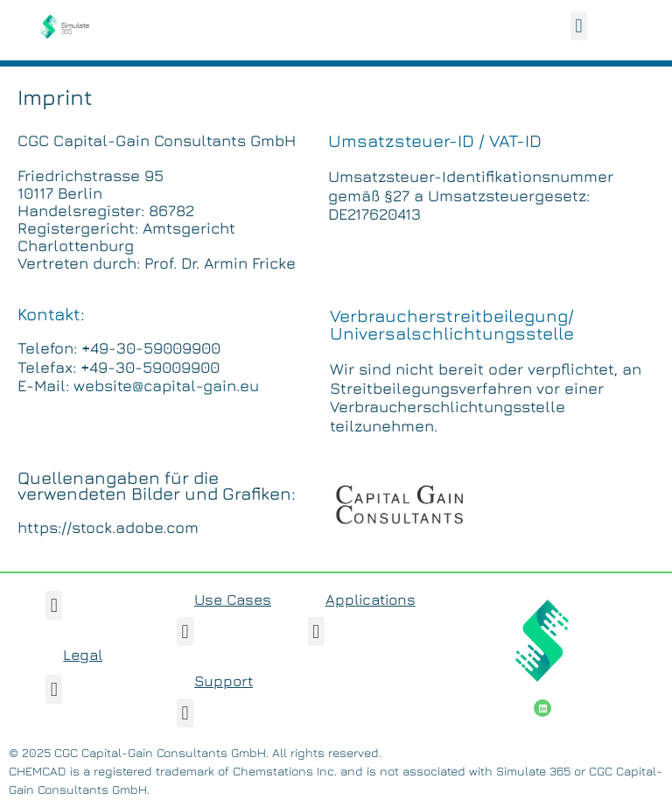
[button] (579, 26)
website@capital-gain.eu (166, 386)
